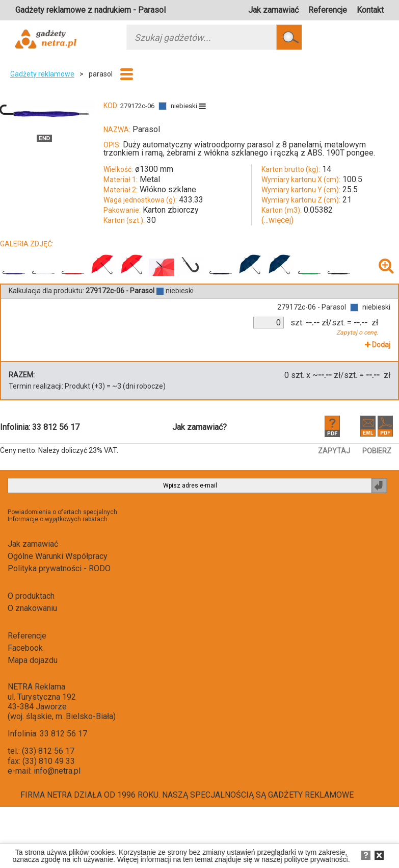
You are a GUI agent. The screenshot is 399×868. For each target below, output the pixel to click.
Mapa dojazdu (33, 660)
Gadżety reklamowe (42, 74)
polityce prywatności (316, 859)
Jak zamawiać (273, 10)
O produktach (31, 596)
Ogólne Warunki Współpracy (58, 556)
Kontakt (370, 10)
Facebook (25, 648)
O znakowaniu (32, 608)
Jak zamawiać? (199, 427)
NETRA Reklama (36, 687)
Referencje (328, 10)
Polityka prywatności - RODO (59, 568)
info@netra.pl (57, 771)
